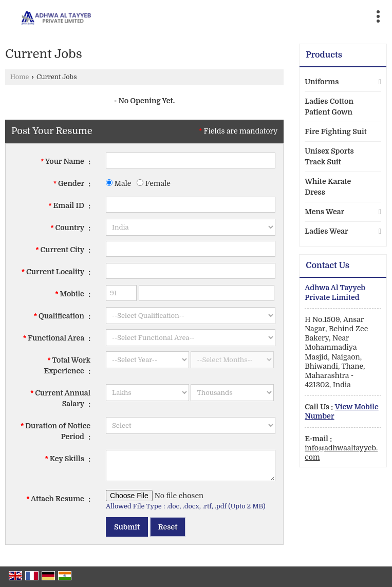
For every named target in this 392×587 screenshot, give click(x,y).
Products (324, 55)
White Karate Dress (328, 187)
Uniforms (322, 82)
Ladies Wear (326, 231)
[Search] (242, 14)
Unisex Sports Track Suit (329, 156)
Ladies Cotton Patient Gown (329, 107)
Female (154, 183)
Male (118, 183)
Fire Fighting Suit (335, 131)
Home (20, 77)
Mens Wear (324, 212)
